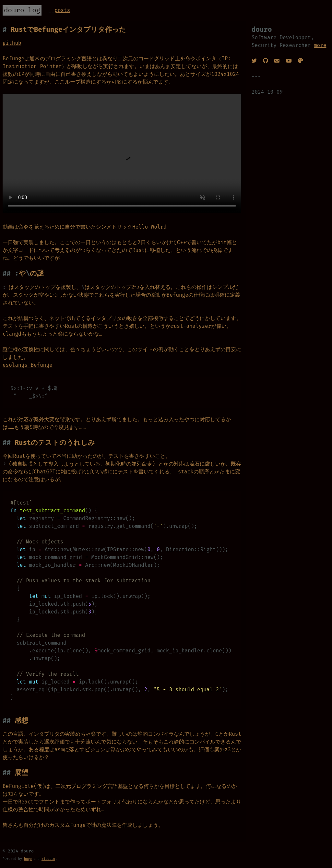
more (320, 45)
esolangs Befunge (28, 365)
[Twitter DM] (277, 61)
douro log (22, 10)
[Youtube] (289, 61)
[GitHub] (266, 61)
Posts (62, 10)
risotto (48, 859)
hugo (28, 859)
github (12, 43)
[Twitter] (254, 61)
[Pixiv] (301, 61)
